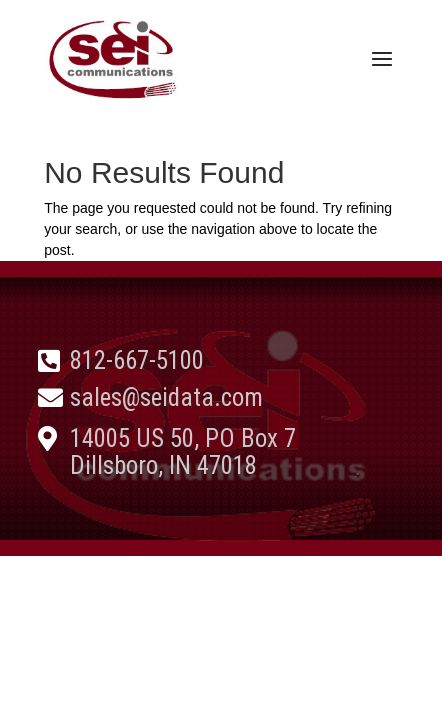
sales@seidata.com (166, 397)
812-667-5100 (137, 360)
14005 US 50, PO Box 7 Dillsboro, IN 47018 (183, 452)
